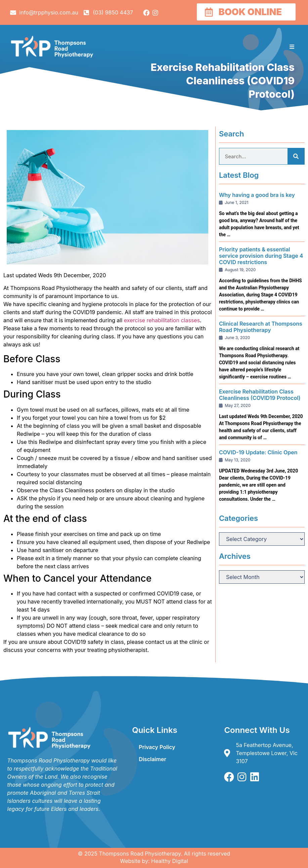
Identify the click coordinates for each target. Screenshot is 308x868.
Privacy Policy (157, 747)
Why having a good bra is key (257, 195)
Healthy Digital (170, 861)
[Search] (296, 156)
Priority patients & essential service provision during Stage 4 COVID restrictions (261, 256)
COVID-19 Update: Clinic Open (258, 452)
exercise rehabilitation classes (162, 320)
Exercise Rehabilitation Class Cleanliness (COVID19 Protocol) (260, 395)
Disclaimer (152, 759)
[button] (292, 47)
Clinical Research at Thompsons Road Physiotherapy (261, 327)
